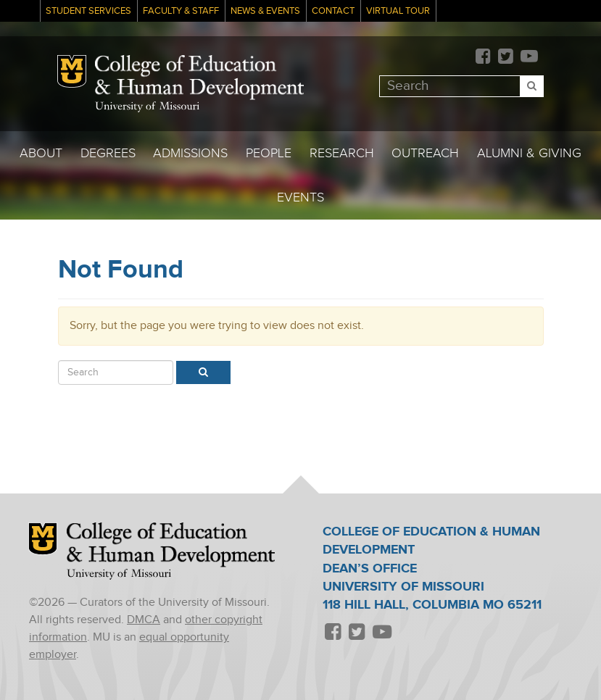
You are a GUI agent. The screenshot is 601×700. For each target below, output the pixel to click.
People (269, 153)
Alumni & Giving (529, 153)
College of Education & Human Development (199, 78)
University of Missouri (147, 107)
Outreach (425, 153)
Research (342, 153)
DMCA (144, 620)
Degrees (108, 153)
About (41, 153)
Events (300, 197)
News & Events (265, 11)
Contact (333, 11)
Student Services (88, 11)
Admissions (190, 153)
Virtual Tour (398, 11)
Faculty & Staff (181, 11)
